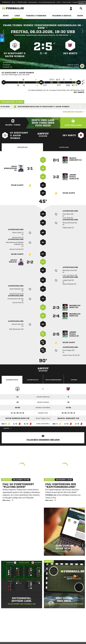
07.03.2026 (5, 107)
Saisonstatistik (12, 380)
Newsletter (76, 2)
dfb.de (13, 2)
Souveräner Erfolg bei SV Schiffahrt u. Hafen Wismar (44, 107)
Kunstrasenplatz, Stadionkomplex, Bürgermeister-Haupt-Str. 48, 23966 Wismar (43, 35)
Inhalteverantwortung (54, 637)
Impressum (5, 637)
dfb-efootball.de (33, 2)
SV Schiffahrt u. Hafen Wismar (15, 55)
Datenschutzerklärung (16, 637)
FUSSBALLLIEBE (22, 2)
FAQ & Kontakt (67, 2)
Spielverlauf (22, 147)
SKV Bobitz (70, 53)
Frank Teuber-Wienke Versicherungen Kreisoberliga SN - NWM (43, 27)
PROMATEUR (6, 2)
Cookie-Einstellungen (67, 637)
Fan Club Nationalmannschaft (47, 2)
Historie (74, 380)
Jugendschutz (42, 637)
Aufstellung (64, 147)
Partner (59, 2)
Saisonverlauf (33, 380)
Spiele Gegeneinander (53, 380)
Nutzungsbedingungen (30, 637)
